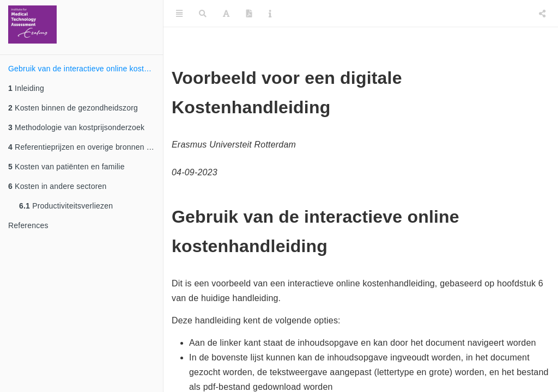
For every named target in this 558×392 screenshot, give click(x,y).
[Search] (203, 14)
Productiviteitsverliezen (66, 206)
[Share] (542, 14)
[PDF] (249, 14)
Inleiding (26, 88)
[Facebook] (519, 14)
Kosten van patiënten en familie (66, 167)
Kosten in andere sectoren (57, 186)
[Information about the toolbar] (270, 14)
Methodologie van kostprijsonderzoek (76, 127)
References (28, 225)
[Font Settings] (226, 14)
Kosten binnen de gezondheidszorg (73, 108)
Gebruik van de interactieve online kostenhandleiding (86, 69)
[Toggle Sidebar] (179, 14)
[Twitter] (494, 14)
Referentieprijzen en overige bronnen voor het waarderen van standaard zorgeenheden (86, 147)
